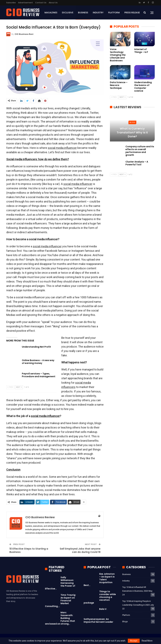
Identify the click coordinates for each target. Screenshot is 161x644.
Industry (98, 13)
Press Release (132, 13)
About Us (53, 3)
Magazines (51, 13)
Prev (10, 387)
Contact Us (41, 3)
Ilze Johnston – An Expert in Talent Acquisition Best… (99, 580)
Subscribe (11, 3)
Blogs (132, 122)
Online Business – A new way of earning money (38, 362)
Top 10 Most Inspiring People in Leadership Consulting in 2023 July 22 (138, 605)
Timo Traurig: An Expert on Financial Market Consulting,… (60, 601)
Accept (134, 641)
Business (83, 13)
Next (19, 387)
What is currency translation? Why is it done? (132, 132)
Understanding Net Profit (36, 347)
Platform (114, 13)
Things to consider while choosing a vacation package (100, 597)
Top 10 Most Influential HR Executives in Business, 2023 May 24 (137, 591)
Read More (147, 641)
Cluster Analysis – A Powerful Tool (137, 163)
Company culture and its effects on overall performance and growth (140, 151)
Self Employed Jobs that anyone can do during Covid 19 (80, 550)
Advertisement (25, 3)
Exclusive (68, 13)
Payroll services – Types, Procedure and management (39, 375)
